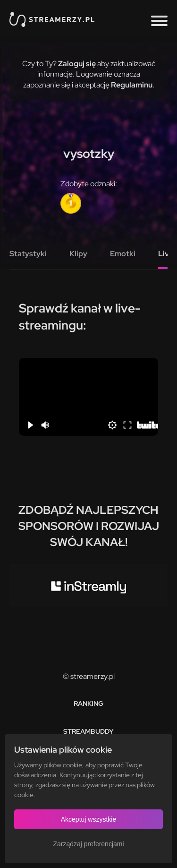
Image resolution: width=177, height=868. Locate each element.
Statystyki (28, 254)
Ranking (88, 703)
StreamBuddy (88, 731)
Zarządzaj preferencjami (88, 844)
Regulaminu (132, 85)
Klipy (78, 254)
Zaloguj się (77, 64)
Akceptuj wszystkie (88, 819)
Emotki (123, 254)
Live (166, 254)
